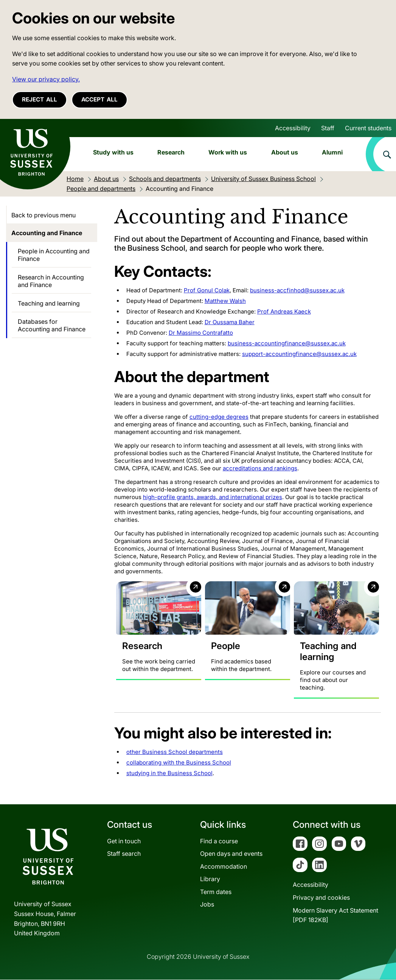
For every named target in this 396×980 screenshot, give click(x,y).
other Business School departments (175, 752)
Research (171, 152)
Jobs (207, 905)
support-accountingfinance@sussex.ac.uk (299, 354)
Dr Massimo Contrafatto (201, 333)
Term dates (216, 892)
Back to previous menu (43, 215)
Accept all (99, 99)
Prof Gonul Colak (207, 290)
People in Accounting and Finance (54, 255)
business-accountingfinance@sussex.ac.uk (287, 343)
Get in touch (124, 841)
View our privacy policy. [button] (46, 79)
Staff (328, 128)
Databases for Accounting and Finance (52, 325)
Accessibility (293, 128)
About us (285, 152)
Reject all (40, 99)
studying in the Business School (169, 773)
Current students (368, 128)
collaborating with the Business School (179, 762)
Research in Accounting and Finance (51, 281)
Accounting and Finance (47, 233)
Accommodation (224, 866)
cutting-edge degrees (219, 417)
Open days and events (231, 854)
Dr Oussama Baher (230, 322)
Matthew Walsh (225, 301)
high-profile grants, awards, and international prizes (213, 497)
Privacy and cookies (321, 898)
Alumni (332, 152)
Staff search (124, 854)
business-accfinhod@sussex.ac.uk (297, 290)
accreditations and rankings (260, 468)
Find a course (219, 841)
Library (210, 879)
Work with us (228, 152)
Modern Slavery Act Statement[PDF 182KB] (335, 915)
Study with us (113, 152)
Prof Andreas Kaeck (284, 311)
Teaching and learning (49, 303)
